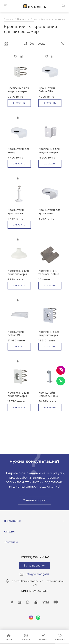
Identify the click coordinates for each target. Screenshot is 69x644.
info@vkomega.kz (38, 574)
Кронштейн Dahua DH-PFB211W (16, 335)
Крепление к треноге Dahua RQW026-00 (49, 274)
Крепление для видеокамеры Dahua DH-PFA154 (18, 398)
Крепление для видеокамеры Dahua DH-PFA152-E (18, 93)
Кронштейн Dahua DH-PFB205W (47, 91)
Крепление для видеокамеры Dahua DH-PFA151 (49, 154)
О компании (12, 521)
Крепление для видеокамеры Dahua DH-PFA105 (18, 276)
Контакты (11, 542)
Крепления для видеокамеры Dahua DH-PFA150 (49, 337)
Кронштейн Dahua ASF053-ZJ (49, 396)
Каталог (9, 532)
